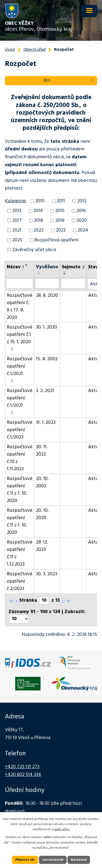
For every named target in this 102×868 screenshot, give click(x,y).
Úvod (10, 50)
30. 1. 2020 (47, 327)
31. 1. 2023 (46, 423)
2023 (61, 230)
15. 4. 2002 (47, 359)
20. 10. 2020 (42, 514)
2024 (83, 230)
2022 (38, 230)
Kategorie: (16, 201)
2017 (17, 221)
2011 (61, 201)
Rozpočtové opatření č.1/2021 (20, 369)
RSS (69, 81)
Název (15, 267)
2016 (81, 211)
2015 (60, 211)
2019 (60, 221)
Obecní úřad (34, 50)
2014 (38, 211)
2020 (82, 221)
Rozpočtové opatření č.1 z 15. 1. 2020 (20, 337)
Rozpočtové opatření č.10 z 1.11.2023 (20, 458)
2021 (17, 230)
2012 (82, 201)
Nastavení (79, 860)
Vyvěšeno (47, 267)
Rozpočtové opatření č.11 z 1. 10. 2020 (20, 490)
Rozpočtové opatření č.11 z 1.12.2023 (20, 553)
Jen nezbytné (53, 860)
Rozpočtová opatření (56, 240)
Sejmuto (73, 267)
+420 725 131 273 (22, 767)
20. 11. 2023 (42, 451)
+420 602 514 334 (23, 775)
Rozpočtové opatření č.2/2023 (20, 581)
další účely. (62, 829)
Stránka (28, 600)
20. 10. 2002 (42, 482)
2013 (17, 211)
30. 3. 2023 (47, 574)
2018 (38, 221)
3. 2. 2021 (45, 391)
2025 (17, 240)
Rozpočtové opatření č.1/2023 (20, 430)
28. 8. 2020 (47, 296)
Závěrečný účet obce (34, 250)
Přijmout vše (25, 860)
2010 (40, 201)
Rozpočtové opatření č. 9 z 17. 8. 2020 (20, 307)
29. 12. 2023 (42, 546)
